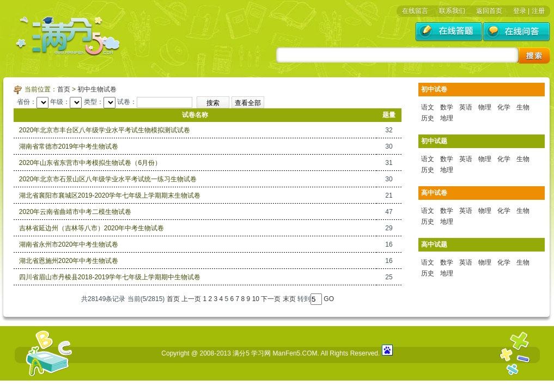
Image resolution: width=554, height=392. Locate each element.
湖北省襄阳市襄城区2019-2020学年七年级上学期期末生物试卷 (110, 195)
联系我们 (452, 11)
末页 (289, 299)
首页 (64, 89)
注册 (538, 11)
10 (256, 299)
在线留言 (415, 11)
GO (329, 299)
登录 (520, 11)
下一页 (271, 299)
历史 (428, 118)
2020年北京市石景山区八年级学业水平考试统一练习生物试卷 (108, 179)
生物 (523, 107)
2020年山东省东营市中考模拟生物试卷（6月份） (90, 163)
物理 (485, 107)
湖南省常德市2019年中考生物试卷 (69, 146)
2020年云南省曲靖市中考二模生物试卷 (75, 212)
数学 (447, 107)
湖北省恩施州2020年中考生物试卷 (69, 261)
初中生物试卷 (97, 89)
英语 (466, 107)
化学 (504, 107)
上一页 (191, 299)
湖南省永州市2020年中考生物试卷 (69, 244)
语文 (428, 107)
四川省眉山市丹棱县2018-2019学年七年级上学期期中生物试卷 (110, 277)
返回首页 (489, 11)
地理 (447, 118)
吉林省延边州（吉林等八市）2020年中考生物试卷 (92, 228)
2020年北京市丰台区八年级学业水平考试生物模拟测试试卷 (105, 130)
